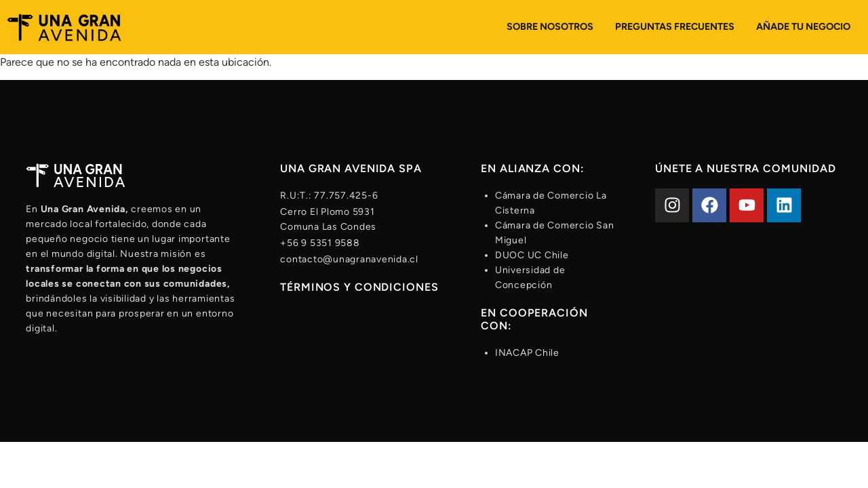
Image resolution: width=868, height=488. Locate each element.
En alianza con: (532, 168)
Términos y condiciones (359, 287)
